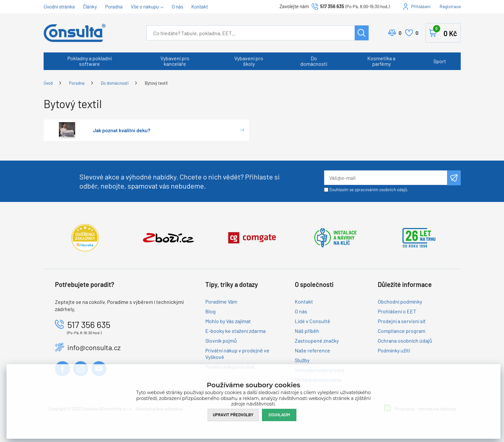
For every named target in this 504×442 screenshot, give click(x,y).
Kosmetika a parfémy (381, 61)
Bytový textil (156, 83)
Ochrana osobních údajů (405, 341)
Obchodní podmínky (400, 301)
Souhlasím (279, 415)
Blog (211, 311)
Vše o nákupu (145, 7)
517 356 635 (332, 6)
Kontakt (200, 7)
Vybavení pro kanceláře (175, 61)
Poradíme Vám (221, 301)
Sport (440, 61)
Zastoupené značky (317, 341)
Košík (445, 32)
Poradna (114, 7)
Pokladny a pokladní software (89, 61)
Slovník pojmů (221, 341)
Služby (302, 360)
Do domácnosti (314, 61)
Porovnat (400, 33)
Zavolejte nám (295, 6)
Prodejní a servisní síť (402, 321)
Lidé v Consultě (313, 321)
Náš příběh (307, 331)
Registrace (450, 6)
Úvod (48, 83)
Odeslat (454, 178)
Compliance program (402, 331)
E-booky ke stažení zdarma (235, 331)
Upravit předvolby (233, 415)
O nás (177, 7)
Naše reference (313, 350)
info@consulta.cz (94, 347)
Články (90, 7)
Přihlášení (421, 6)
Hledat (362, 33)
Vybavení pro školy (249, 61)
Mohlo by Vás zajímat (228, 321)
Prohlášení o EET (397, 311)
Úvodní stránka (59, 7)
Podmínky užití (394, 350)
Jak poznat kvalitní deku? (122, 130)
